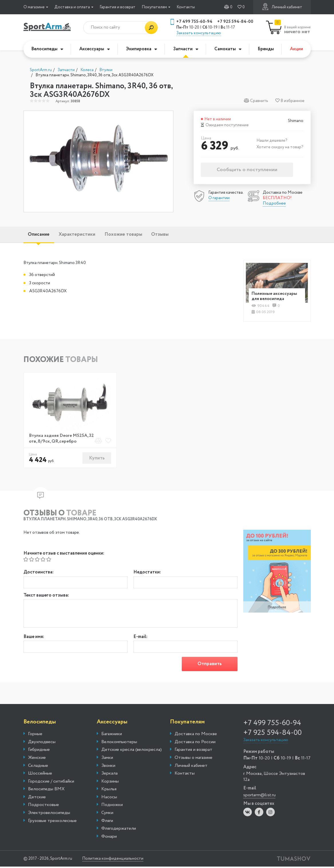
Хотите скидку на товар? (280, 147)
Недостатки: (147, 574)
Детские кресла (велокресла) (132, 751)
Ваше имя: (34, 638)
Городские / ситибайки (51, 783)
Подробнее (274, 203)
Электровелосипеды (49, 814)
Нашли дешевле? (272, 141)
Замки (107, 759)
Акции (297, 49)
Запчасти (186, 49)
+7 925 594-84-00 (235, 22)
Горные (35, 735)
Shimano (296, 121)
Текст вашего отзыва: (46, 597)
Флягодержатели (119, 830)
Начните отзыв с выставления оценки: (64, 555)
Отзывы (176, 235)
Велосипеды (47, 49)
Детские (37, 798)
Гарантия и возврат (117, 7)
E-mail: (140, 638)
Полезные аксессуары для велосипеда (275, 297)
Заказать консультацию (199, 33)
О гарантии (219, 198)
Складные (38, 767)
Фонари (109, 838)
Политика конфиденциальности (118, 860)
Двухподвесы (42, 743)
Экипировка (142, 49)
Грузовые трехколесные (52, 822)
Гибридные (39, 751)
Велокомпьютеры (119, 743)
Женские (37, 759)
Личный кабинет (282, 7)
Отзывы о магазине (193, 759)
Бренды (266, 49)
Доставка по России (195, 743)
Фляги (107, 822)
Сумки (107, 814)
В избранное (290, 101)
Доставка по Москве (196, 735)
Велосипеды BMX (46, 791)
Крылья (109, 791)
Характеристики (84, 235)
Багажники (112, 735)
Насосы (109, 798)
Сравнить (256, 101)
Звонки (108, 767)
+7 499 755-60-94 (194, 22)
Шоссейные (40, 775)
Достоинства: (38, 574)
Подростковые (44, 806)
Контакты (186, 7)
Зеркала (109, 775)
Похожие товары (135, 235)
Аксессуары (95, 49)
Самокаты (228, 49)
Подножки (112, 806)
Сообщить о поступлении (247, 170)
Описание (41, 235)
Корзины (110, 783)
